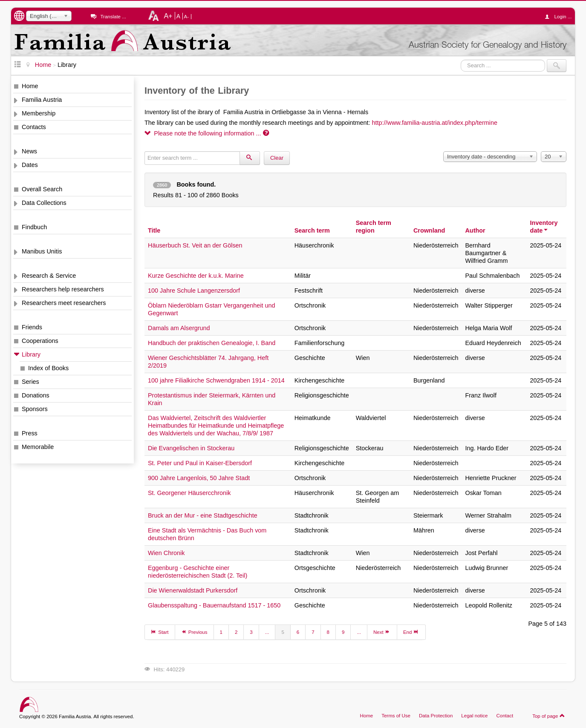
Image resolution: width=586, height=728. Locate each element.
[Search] (250, 158)
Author (475, 230)
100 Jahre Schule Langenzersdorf (194, 291)
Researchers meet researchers (64, 303)
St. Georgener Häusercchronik (189, 493)
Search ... (461, 59)
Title (154, 230)
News (29, 151)
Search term (312, 230)
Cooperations (40, 341)
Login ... (560, 17)
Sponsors (35, 409)
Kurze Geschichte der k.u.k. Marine (196, 276)
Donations (36, 395)
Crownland (429, 230)
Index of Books (48, 368)
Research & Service (49, 276)
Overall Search (42, 189)
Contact (505, 716)
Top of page (549, 716)
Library (31, 354)
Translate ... (113, 17)
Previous (194, 632)
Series (30, 382)
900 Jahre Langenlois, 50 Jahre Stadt (199, 478)
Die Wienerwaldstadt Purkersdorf (193, 590)
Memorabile (38, 447)
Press (30, 433)
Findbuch (34, 227)
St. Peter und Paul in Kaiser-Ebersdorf (200, 463)
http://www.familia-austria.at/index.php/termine (435, 123)
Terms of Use (396, 716)
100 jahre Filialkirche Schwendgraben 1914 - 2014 (216, 380)
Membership (39, 113)
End (411, 632)
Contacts (34, 127)
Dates (30, 165)
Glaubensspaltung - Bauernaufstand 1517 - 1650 (214, 605)
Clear (277, 158)
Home (30, 86)
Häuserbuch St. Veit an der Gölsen (195, 245)
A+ (168, 16)
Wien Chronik (166, 553)
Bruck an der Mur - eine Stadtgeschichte (203, 515)
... (267, 632)
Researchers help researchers (63, 289)
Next (382, 632)
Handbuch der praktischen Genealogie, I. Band (212, 343)
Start (160, 632)
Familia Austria (42, 100)
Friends (32, 327)
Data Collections (44, 203)
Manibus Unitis (42, 251)
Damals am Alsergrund (179, 328)
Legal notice (474, 716)
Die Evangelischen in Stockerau (191, 448)
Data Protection (436, 716)
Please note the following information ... (207, 133)
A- (187, 17)
